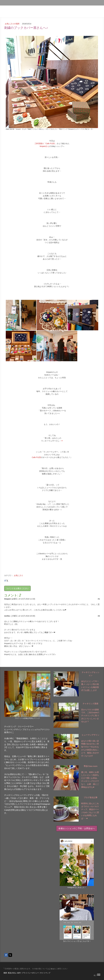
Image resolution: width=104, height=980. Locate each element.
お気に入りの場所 (12, 24)
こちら (52, 969)
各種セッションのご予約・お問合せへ (77, 828)
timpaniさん (44, 146)
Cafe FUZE (36, 457)
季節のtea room (91, 766)
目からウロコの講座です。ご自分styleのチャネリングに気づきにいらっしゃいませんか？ (90, 716)
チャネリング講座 (91, 704)
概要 (5, 973)
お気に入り (18, 575)
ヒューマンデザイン (91, 735)
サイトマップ (45, 973)
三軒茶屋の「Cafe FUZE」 (46, 143)
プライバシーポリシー (30, 973)
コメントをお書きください (17, 588)
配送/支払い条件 (14, 973)
